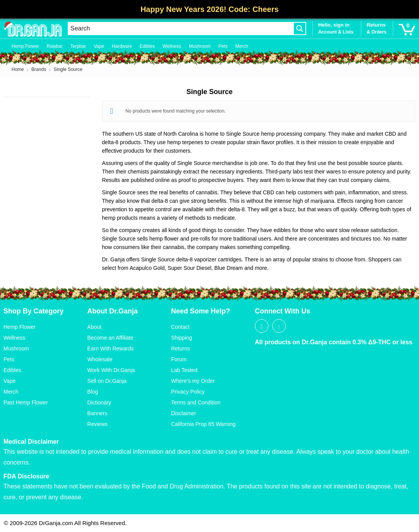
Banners (97, 413)
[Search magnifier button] (300, 29)
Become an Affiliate (111, 338)
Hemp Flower (25, 46)
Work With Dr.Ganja (111, 370)
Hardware (122, 46)
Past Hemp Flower (26, 402)
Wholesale (100, 359)
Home (18, 69)
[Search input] (181, 29)
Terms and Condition (196, 402)
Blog (93, 392)
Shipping (182, 338)
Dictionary (99, 402)
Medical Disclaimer (31, 442)
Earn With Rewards (111, 348)
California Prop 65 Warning (203, 424)
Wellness (172, 46)
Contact (180, 327)
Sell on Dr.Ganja (107, 381)
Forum (179, 359)
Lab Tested (184, 370)
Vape (99, 46)
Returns (180, 348)
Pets (223, 46)
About (95, 327)
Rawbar (54, 46)
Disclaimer (184, 413)
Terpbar (78, 46)
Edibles (147, 46)
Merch (242, 46)
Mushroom (200, 46)
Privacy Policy (188, 392)
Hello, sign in (334, 25)
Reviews (98, 424)
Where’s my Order (193, 381)
